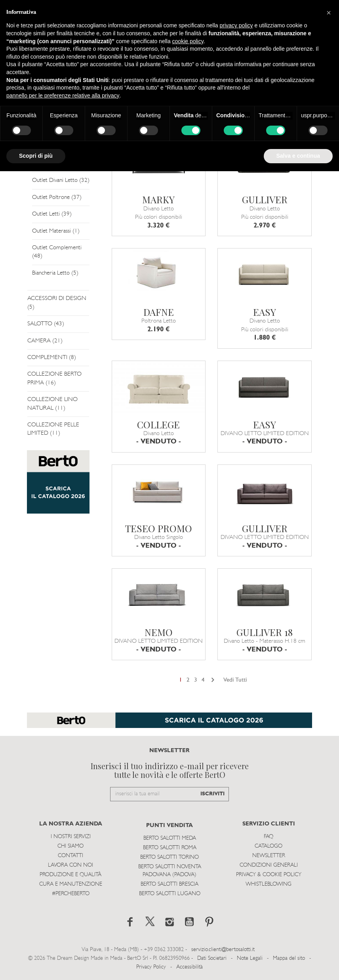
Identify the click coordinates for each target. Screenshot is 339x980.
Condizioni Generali (269, 865)
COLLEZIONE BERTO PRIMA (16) (54, 378)
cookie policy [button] (188, 41)
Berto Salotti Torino (169, 857)
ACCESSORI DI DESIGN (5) (57, 303)
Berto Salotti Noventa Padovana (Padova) (170, 871)
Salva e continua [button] (298, 156)
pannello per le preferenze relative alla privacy (63, 96)
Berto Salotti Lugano (170, 894)
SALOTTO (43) (46, 324)
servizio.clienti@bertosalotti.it (223, 950)
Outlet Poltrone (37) (57, 198)
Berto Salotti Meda (170, 838)
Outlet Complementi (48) (57, 252)
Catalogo (269, 846)
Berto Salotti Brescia (169, 884)
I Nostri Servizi (71, 837)
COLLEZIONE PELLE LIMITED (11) (53, 429)
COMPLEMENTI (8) (52, 358)
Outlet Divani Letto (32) (61, 181)
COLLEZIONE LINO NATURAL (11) (52, 404)
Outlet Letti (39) (52, 214)
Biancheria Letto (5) (55, 273)
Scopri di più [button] (36, 156)
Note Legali (250, 958)
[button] (329, 13)
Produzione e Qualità (70, 875)
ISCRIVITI (212, 794)
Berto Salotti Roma (170, 848)
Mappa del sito (289, 958)
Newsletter (269, 856)
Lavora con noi (70, 865)
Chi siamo (70, 846)
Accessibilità (189, 967)
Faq (269, 837)
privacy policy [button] (236, 25)
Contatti (70, 856)
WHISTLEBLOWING (269, 884)
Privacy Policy (151, 967)
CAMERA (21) (45, 341)
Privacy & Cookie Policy (269, 875)
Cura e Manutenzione (71, 884)
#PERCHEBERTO (71, 894)
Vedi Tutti (235, 680)
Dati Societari (212, 958)
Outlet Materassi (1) (56, 231)
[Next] (213, 680)
